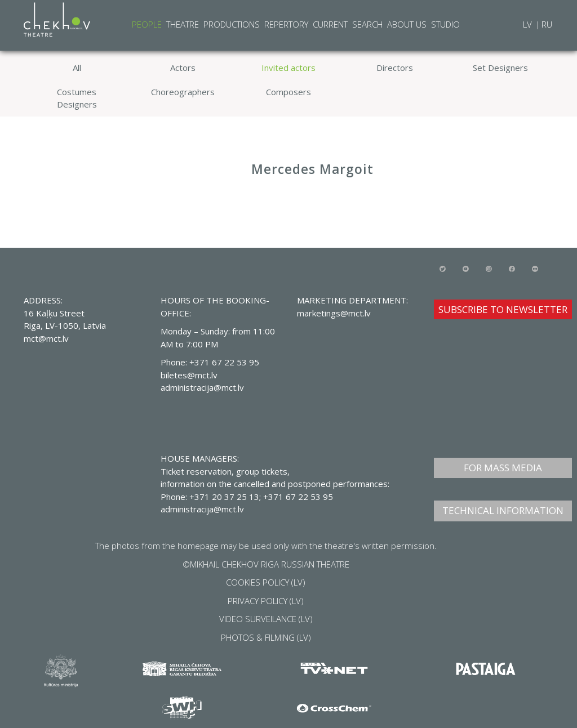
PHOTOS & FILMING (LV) (266, 637)
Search (367, 24)
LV (529, 24)
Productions (232, 24)
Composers (288, 92)
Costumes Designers (77, 98)
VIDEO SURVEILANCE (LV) (266, 619)
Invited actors (288, 68)
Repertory (286, 24)
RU (547, 24)
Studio (445, 24)
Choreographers (183, 92)
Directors (395, 68)
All (77, 68)
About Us (407, 24)
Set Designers (500, 68)
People (147, 24)
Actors (183, 68)
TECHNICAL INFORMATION (503, 510)
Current (330, 24)
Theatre (183, 24)
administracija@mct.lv (202, 509)
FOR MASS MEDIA (503, 468)
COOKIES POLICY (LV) (266, 582)
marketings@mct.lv (334, 313)
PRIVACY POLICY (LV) (266, 601)
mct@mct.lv (46, 338)
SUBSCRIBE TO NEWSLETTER (503, 309)
